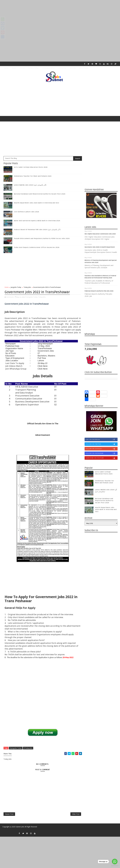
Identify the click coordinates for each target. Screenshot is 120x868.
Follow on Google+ (102, 449)
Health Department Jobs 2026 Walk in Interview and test (37, 203)
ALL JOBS (73, 68)
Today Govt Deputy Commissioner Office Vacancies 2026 (37, 247)
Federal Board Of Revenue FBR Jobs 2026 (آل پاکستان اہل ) (37, 230)
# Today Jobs (28, 748)
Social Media (84, 68)
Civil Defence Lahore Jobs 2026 (27, 212)
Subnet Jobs (20, 827)
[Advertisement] (60, 15)
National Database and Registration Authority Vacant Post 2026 (40, 194)
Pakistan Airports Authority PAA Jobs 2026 (99, 291)
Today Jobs (27, 287)
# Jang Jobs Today (16, 748)
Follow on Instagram (102, 453)
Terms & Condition (49, 68)
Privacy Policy (33, 68)
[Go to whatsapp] (115, 862)
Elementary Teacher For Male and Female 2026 (33, 176)
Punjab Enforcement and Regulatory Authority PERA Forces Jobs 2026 (42, 239)
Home (6, 68)
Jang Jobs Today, (32, 297)
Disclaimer (63, 68)
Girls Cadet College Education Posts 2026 (31, 167)
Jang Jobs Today (16, 287)
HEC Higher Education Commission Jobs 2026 (100, 234)
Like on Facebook (102, 440)
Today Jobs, (42, 297)
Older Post (76, 814)
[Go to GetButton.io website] (115, 866)
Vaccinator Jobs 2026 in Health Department (100, 247)
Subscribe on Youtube (102, 458)
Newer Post (9, 814)
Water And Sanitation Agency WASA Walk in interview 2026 (37, 221)
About (14, 68)
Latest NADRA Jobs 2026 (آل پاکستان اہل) (30, 185)
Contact (22, 68)
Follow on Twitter (102, 444)
